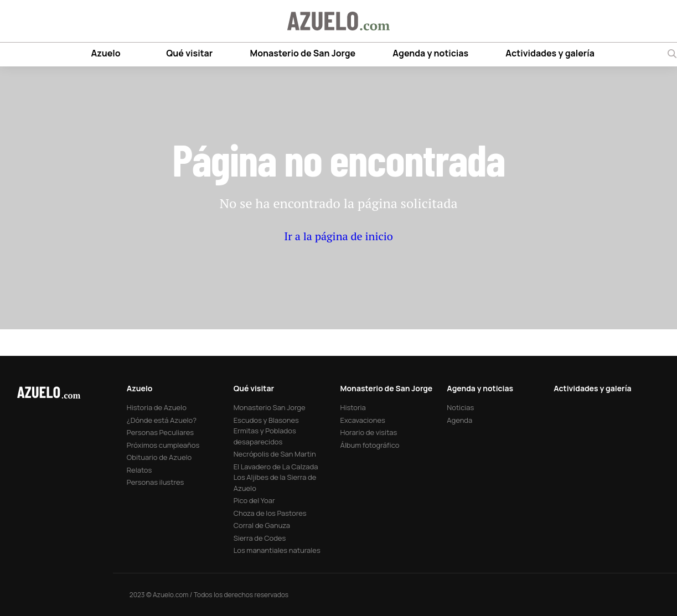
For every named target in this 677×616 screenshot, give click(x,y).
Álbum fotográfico (370, 445)
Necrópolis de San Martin (275, 454)
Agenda (459, 420)
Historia (353, 407)
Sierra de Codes (260, 538)
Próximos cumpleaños (163, 445)
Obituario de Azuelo (159, 457)
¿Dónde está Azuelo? (162, 420)
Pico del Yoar (254, 500)
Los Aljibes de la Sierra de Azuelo (275, 483)
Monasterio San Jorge (270, 407)
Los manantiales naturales (277, 550)
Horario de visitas (369, 432)
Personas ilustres (156, 482)
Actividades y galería (550, 53)
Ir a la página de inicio (339, 236)
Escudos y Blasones (266, 420)
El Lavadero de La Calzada (276, 467)
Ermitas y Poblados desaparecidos (265, 436)
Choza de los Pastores (270, 513)
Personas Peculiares (160, 432)
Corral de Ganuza (262, 525)
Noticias (460, 407)
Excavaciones (363, 420)
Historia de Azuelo (157, 407)
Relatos (139, 470)
